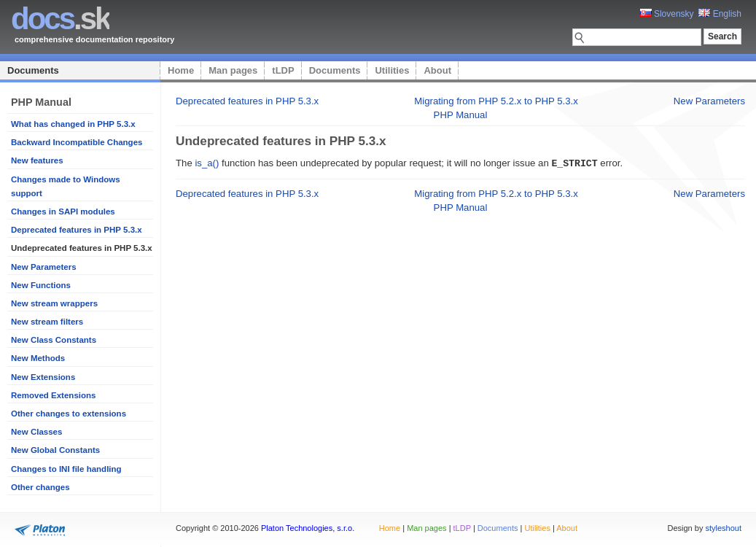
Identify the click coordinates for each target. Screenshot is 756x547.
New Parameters (44, 267)
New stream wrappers (54, 303)
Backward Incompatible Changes (77, 142)
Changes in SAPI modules (63, 212)
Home (181, 70)
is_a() (207, 163)
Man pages (233, 70)
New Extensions (43, 377)
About (437, 70)
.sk (60, 19)
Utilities (392, 70)
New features (37, 160)
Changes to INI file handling (66, 469)
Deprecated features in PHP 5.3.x (77, 230)
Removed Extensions (53, 395)
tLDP (283, 70)
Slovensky (667, 14)
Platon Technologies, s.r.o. (308, 528)
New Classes (36, 432)
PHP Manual (461, 115)
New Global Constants (55, 450)
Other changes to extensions (69, 414)
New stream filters (47, 322)
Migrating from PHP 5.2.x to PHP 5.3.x (496, 101)
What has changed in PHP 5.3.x (73, 124)
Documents (33, 70)
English (720, 14)
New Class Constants (54, 340)
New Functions (41, 285)
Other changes (40, 487)
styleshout (723, 528)
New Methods (38, 358)
